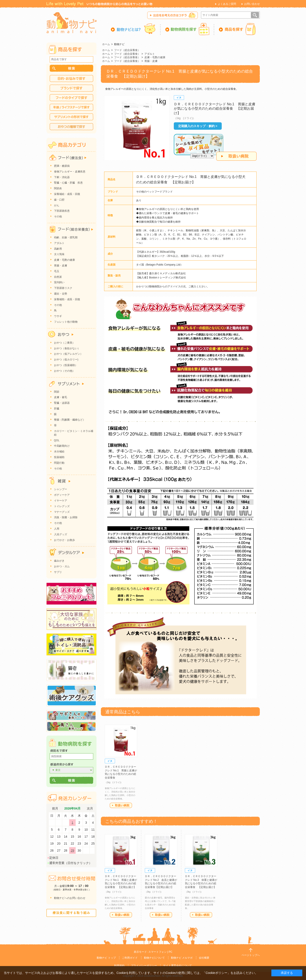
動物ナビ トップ (106, 958)
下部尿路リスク (63, 288)
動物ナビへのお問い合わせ (70, 898)
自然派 (58, 277)
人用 (57, 529)
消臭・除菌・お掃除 (66, 517)
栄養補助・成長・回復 (67, 299)
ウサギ (58, 316)
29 (73, 850)
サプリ (58, 572)
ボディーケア (62, 495)
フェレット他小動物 (66, 322)
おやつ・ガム (62, 566)
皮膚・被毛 (61, 397)
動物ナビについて (154, 958)
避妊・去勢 (61, 294)
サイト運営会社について (178, 966)
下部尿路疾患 (62, 211)
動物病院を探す (188, 29)
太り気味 (59, 254)
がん (57, 205)
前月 (55, 809)
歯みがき (59, 561)
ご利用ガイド (130, 958)
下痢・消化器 (62, 177)
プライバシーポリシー (144, 966)
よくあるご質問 (227, 4)
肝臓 (57, 409)
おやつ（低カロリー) (66, 360)
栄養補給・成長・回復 (67, 194)
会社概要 (204, 958)
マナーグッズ (62, 512)
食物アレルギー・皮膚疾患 (70, 172)
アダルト (150, 54)
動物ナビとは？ (136, 29)
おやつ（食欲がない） (67, 348)
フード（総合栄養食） (127, 50)
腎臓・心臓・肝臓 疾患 (68, 183)
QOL (57, 440)
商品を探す (237, 29)
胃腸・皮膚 (151, 61)
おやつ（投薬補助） (66, 365)
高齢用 (58, 249)
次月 (90, 809)
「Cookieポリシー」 (216, 973)
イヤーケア (61, 501)
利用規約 (119, 966)
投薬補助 (59, 457)
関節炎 (58, 188)
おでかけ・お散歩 (64, 540)
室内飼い (59, 282)
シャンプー (61, 489)
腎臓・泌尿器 (62, 403)
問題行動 (59, 463)
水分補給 (59, 452)
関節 (57, 392)
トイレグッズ (62, 506)
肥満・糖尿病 (62, 166)
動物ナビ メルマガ (182, 958)
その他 (58, 216)
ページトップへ (251, 955)
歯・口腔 (59, 200)
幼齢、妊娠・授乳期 (66, 237)
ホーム (106, 44)
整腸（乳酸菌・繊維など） (70, 420)
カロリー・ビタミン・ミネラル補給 (74, 433)
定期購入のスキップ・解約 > (198, 126)
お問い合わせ (252, 4)
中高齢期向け (62, 446)
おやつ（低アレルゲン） (68, 354)
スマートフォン (157, 952)
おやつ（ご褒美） (64, 343)
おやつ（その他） (64, 371)
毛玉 (57, 271)
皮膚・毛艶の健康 (155, 57)
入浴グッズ (61, 534)
